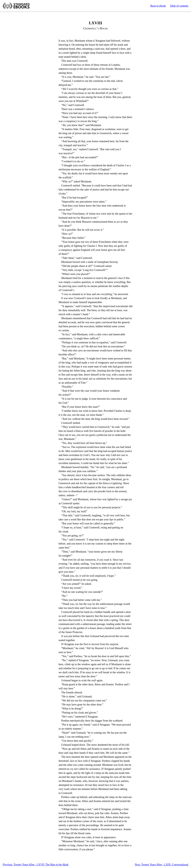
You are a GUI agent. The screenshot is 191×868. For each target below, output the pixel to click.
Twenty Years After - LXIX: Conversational (162, 865)
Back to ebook (158, 6)
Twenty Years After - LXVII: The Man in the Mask (36, 865)
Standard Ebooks (16, 6)
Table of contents (179, 6)
